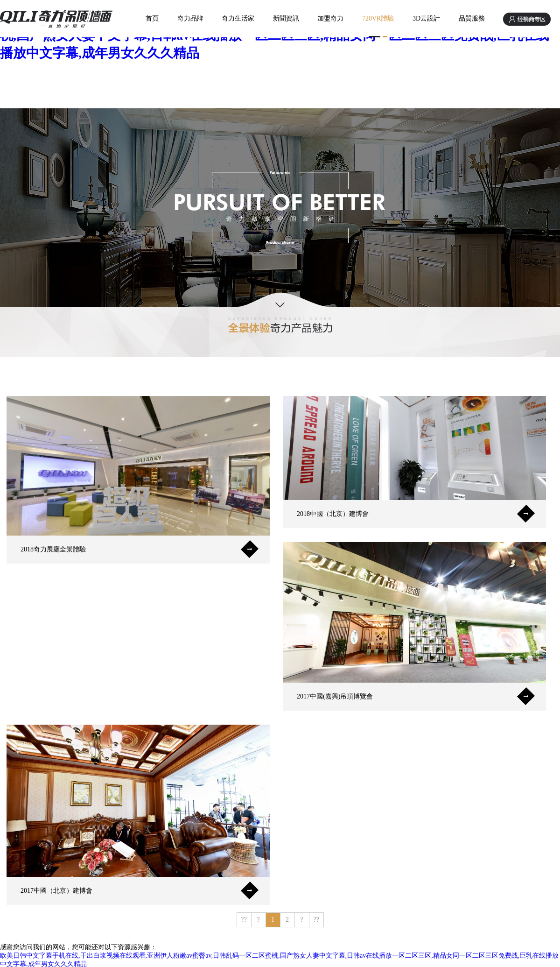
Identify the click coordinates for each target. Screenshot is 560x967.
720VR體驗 (378, 18)
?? (244, 920)
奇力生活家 (238, 18)
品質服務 (472, 18)
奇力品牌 (190, 18)
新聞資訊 (286, 18)
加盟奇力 (330, 18)
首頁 (152, 18)
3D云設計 (426, 18)
